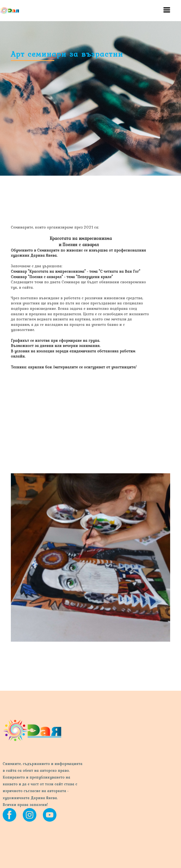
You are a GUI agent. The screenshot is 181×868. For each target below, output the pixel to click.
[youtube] (50, 815)
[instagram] (30, 815)
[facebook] (9, 815)
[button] (167, 10)
